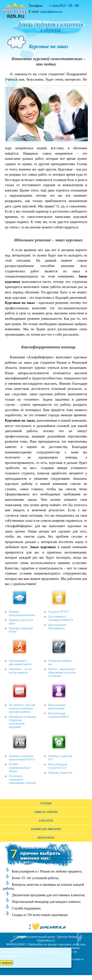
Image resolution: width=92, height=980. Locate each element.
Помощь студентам (60, 773)
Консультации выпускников (57, 707)
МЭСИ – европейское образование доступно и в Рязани (62, 672)
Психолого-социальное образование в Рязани (22, 779)
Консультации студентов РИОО (59, 715)
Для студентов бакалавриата (57, 627)
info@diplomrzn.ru (51, 12)
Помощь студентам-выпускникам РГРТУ (22, 758)
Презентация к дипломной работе (20, 662)
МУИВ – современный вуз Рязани (20, 768)
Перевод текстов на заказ (21, 622)
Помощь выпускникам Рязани (22, 613)
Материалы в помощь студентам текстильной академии (22, 722)
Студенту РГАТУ (59, 612)
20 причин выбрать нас (60, 662)
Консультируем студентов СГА (58, 766)
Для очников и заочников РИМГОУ (61, 618)
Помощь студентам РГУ (60, 758)
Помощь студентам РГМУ (21, 630)
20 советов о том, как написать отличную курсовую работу (22, 708)
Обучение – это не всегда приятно (20, 671)
